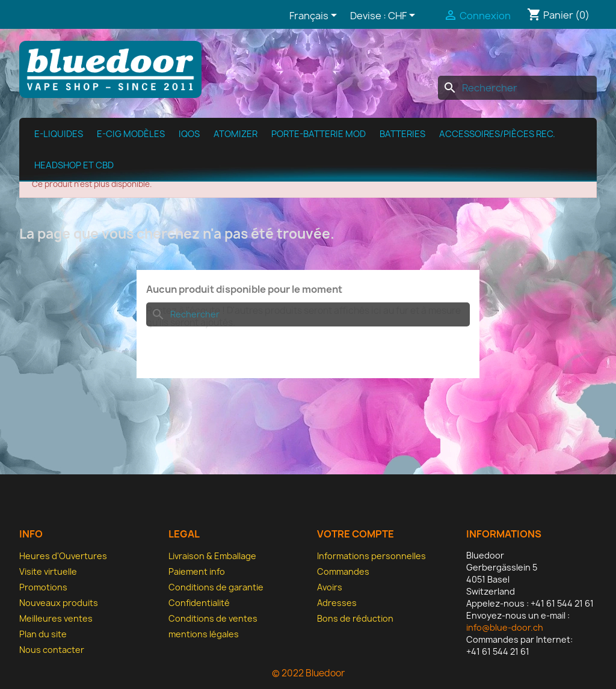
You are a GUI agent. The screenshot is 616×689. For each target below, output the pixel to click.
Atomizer (236, 134)
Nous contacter (52, 650)
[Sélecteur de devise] (404, 16)
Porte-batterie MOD (319, 134)
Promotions (43, 587)
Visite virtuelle (48, 571)
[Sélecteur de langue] (315, 16)
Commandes (343, 571)
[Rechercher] (517, 88)
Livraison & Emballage (212, 556)
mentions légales (204, 634)
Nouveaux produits (59, 603)
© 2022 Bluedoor (308, 673)
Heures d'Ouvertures (63, 556)
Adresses (337, 603)
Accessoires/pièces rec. (497, 134)
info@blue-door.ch (505, 627)
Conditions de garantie (216, 587)
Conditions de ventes (213, 618)
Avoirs (330, 587)
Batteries (402, 134)
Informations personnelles (371, 556)
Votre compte (356, 534)
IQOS (189, 134)
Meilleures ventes (56, 618)
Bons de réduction (355, 618)
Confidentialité (199, 603)
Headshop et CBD (74, 165)
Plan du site (43, 634)
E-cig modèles (131, 134)
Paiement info (197, 571)
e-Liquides (59, 134)
